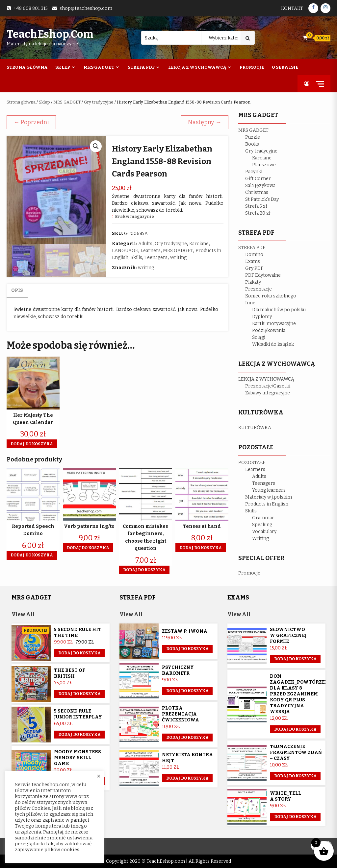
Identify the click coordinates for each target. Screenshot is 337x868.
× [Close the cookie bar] (99, 776)
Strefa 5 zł (256, 206)
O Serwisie (285, 67)
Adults (145, 244)
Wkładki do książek (273, 344)
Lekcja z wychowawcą (197, 67)
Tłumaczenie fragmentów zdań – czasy (296, 752)
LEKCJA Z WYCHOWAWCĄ (266, 379)
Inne (250, 303)
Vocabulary (264, 532)
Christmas (257, 192)
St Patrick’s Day (262, 199)
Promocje (252, 67)
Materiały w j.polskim (269, 497)
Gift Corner (258, 179)
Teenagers (156, 258)
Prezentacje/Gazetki (268, 386)
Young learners (269, 490)
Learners (151, 251)
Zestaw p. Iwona (185, 631)
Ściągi (259, 337)
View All (23, 614)
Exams (253, 261)
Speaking (262, 525)
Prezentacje (259, 289)
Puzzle (253, 137)
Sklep (63, 67)
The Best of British (70, 673)
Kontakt (292, 8)
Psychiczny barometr (178, 670)
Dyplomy (262, 317)
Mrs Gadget (99, 67)
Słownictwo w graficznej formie (288, 635)
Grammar (263, 518)
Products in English (267, 504)
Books (252, 144)
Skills (136, 258)
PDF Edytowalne (263, 275)
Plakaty (253, 282)
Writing (178, 258)
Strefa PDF (141, 67)
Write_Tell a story (285, 796)
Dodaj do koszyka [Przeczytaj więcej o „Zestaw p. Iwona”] (187, 649)
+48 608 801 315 (31, 8)
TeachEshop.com (50, 34)
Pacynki (254, 172)
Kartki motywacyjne (274, 324)
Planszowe (264, 165)
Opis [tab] (17, 290)
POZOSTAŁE (252, 463)
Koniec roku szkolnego (271, 296)
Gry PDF (254, 268)
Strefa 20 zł (258, 213)
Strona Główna (27, 67)
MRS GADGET (67, 102)
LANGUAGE (125, 251)
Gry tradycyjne (99, 102)
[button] (96, 146)
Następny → (205, 122)
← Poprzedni (31, 122)
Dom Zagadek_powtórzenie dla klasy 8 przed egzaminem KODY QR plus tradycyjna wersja (302, 694)
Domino (254, 255)
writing (146, 268)
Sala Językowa (260, 186)
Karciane (199, 244)
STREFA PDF (252, 248)
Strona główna (21, 102)
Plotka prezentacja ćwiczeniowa (181, 714)
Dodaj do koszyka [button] (32, 444)
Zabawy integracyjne (268, 393)
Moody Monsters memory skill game (78, 758)
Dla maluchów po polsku (279, 310)
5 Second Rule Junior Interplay (78, 714)
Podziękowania (269, 330)
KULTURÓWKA (255, 428)
